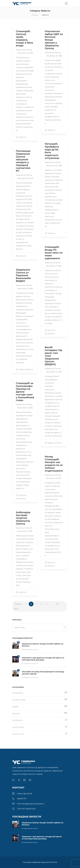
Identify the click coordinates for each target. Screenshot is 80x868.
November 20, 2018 (25, 178)
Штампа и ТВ (18, 734)
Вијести (23, 137)
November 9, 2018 (54, 478)
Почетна (35, 15)
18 (57, 604)
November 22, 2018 (54, 56)
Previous (18, 604)
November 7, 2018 (25, 531)
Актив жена (18, 693)
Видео (22, 370)
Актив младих (19, 700)
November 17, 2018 (54, 266)
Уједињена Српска (24, 50)
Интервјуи (50, 334)
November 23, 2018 (25, 53)
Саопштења (18, 727)
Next (16, 609)
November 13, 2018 (25, 289)
